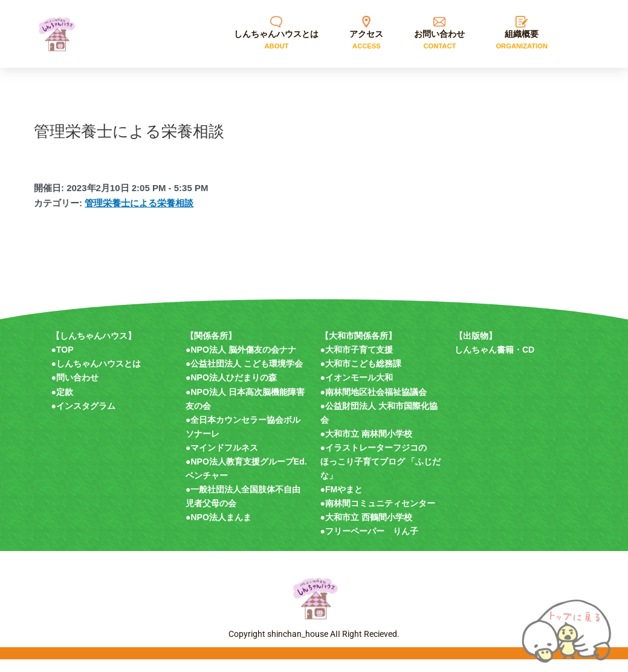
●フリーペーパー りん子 (369, 543)
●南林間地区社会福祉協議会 (374, 404)
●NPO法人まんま (219, 529)
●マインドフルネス (222, 460)
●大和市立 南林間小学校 (366, 446)
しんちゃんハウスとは (99, 376)
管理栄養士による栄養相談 (139, 215)
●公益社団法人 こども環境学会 (244, 376)
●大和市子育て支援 (357, 362)
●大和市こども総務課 (361, 376)
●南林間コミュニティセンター (378, 515)
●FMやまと (342, 501)
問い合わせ (77, 390)
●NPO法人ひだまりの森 (231, 390)
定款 (65, 404)
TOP (65, 362)
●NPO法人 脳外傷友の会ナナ (241, 362)
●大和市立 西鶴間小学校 (366, 529)
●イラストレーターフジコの (374, 460)
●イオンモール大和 (357, 390)
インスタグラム (86, 418)
